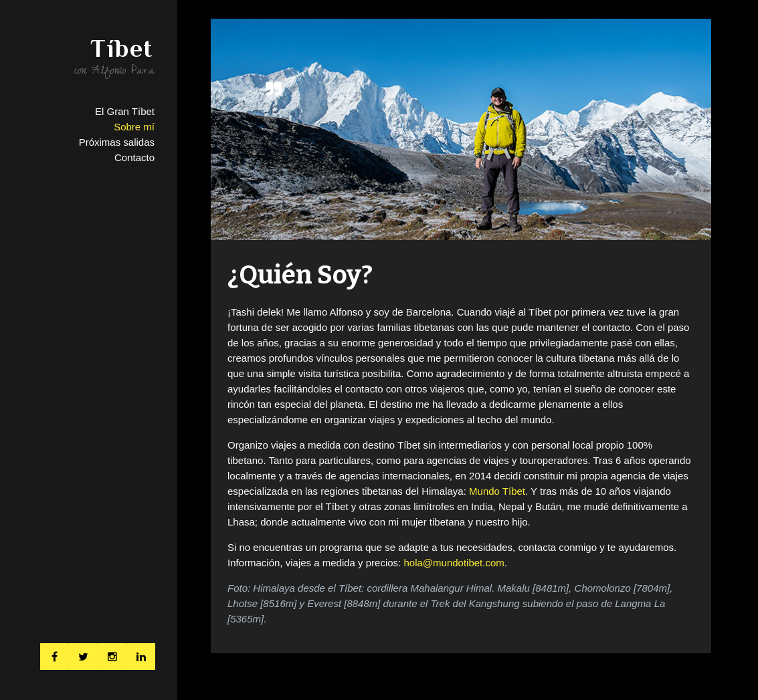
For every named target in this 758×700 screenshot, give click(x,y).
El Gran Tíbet (125, 111)
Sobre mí (134, 127)
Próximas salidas (117, 142)
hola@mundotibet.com (454, 563)
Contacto (134, 157)
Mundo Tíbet (497, 491)
